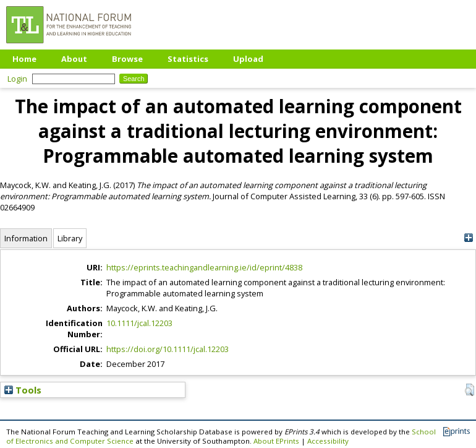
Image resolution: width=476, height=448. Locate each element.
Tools (23, 390)
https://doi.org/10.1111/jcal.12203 (168, 349)
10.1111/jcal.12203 (139, 323)
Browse (127, 59)
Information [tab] (26, 238)
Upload (248, 59)
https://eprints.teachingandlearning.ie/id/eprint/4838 (204, 267)
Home (24, 59)
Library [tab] (70, 238)
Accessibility (328, 441)
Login (17, 79)
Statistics (188, 59)
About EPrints (276, 441)
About (74, 59)
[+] (468, 238)
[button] (470, 390)
